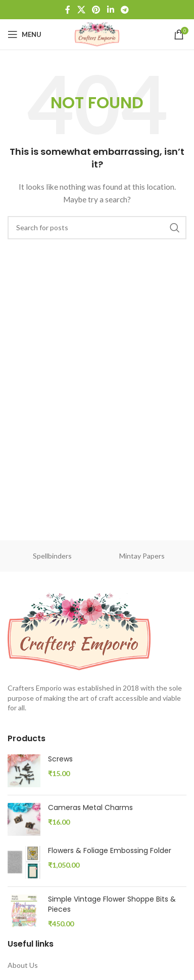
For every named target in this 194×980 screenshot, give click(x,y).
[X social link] (81, 10)
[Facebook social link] (68, 10)
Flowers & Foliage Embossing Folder (110, 851)
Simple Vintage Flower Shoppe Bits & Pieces (112, 904)
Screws (60, 759)
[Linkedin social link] (110, 10)
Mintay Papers (142, 556)
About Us (23, 965)
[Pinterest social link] (96, 10)
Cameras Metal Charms (90, 808)
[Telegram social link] (125, 10)
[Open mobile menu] (25, 34)
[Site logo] (97, 34)
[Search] (97, 228)
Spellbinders (52, 556)
